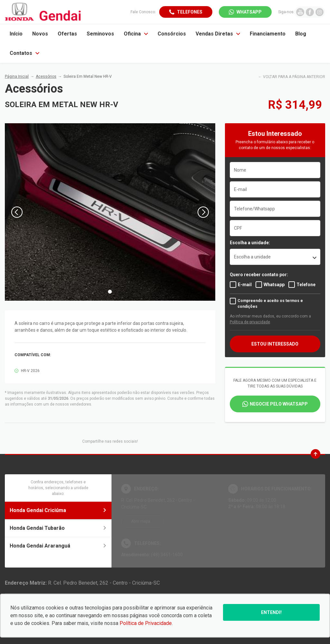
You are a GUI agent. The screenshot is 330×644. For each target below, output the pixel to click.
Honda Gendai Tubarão (58, 528)
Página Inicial (17, 76)
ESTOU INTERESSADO (275, 344)
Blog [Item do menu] (301, 34)
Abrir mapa (141, 521)
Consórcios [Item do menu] (172, 34)
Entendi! (271, 612)
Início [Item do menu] (16, 34)
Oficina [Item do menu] (136, 34)
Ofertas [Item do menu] (67, 34)
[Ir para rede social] (300, 12)
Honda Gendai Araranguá (58, 546)
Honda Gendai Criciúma (58, 510)
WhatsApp (249, 12)
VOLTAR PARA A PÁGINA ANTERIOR (294, 77)
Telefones (190, 12)
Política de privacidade (250, 322)
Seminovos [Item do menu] (100, 34)
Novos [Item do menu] (40, 34)
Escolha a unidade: (250, 243)
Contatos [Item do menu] (24, 53)
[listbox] (275, 257)
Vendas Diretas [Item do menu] (218, 34)
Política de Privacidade (146, 623)
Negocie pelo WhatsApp (279, 404)
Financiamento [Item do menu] (268, 34)
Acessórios (46, 76)
